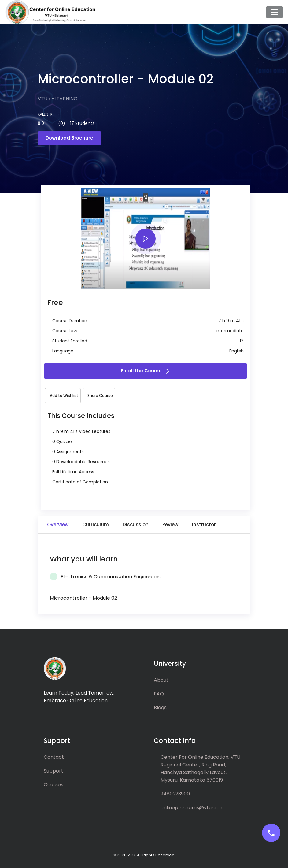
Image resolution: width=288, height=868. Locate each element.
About (161, 680)
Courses (54, 785)
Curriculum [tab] (96, 525)
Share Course (100, 395)
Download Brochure (69, 138)
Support (54, 771)
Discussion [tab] (136, 525)
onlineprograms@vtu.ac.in (192, 808)
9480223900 (175, 794)
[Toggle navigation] (275, 12)
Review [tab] (170, 525)
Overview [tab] (58, 525)
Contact (54, 757)
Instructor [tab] (204, 525)
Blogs (160, 708)
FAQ (159, 694)
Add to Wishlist (64, 395)
